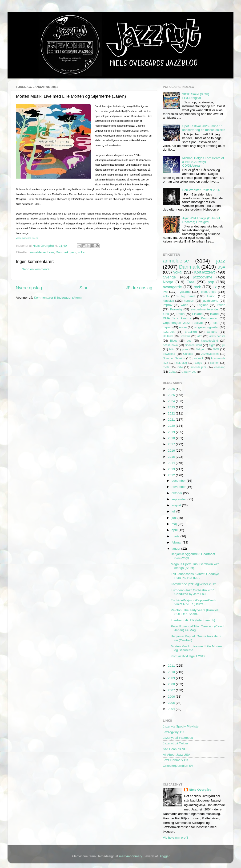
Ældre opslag (139, 288)
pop (211, 282)
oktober (177, 493)
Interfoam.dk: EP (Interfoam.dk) (193, 620)
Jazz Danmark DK (176, 760)
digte (212, 345)
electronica (209, 292)
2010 (172, 672)
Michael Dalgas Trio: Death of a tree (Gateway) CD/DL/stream (203, 162)
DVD (216, 349)
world (185, 305)
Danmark (62, 252)
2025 (172, 395)
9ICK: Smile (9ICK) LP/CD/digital (196, 96)
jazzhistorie (210, 301)
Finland (197, 314)
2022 (172, 413)
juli (174, 511)
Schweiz (185, 336)
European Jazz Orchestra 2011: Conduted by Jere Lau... (193, 592)
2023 (172, 407)
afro (200, 336)
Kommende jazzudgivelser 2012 (193, 584)
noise (183, 327)
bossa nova (170, 345)
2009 (172, 678)
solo (166, 296)
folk (215, 323)
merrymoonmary (131, 856)
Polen (181, 314)
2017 (172, 444)
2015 (172, 457)
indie (180, 367)
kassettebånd (209, 341)
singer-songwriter (206, 327)
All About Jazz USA (177, 755)
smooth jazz (199, 367)
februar (177, 542)
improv (168, 305)
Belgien (201, 349)
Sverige (169, 277)
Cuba (172, 372)
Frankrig (176, 309)
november (179, 487)
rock (197, 287)
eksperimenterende (204, 309)
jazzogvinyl (203, 277)
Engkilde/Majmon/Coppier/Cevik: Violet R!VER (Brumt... (194, 602)
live (165, 292)
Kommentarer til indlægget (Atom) (58, 298)
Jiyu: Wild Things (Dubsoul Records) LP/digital (201, 220)
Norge (168, 282)
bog (189, 341)
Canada (188, 354)
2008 (172, 684)
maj (175, 524)
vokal (82, 252)
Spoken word (193, 345)
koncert (189, 301)
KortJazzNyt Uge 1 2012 (188, 656)
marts (176, 536)
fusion (211, 296)
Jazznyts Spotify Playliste (181, 726)
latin (172, 349)
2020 (172, 426)
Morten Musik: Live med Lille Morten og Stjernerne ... (196, 648)
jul (224, 345)
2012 (172, 475)
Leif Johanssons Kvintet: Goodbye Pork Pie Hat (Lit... (195, 576)
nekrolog (182, 363)
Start (84, 288)
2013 (172, 469)
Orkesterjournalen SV (178, 766)
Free (191, 282)
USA (221, 267)
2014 (172, 463)
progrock (198, 358)
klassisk (168, 301)
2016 (172, 451)
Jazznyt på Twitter (176, 743)
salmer (214, 363)
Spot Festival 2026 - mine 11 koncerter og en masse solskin (204, 128)
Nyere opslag (29, 288)
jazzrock (169, 332)
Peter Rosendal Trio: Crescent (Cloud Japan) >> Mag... (197, 628)
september (180, 499)
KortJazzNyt (204, 272)
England (203, 305)
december (179, 481)
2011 (172, 666)
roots (166, 367)
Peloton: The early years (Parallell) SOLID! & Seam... (195, 612)
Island (214, 314)
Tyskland (184, 292)
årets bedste (217, 336)
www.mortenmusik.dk (27, 238)
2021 (172, 420)
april (175, 530)
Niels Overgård (200, 790)
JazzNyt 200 (189, 372)
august (177, 505)
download (169, 354)
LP (215, 287)
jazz (73, 252)
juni (175, 518)
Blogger (164, 856)
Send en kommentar (36, 269)
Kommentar (209, 318)
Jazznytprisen (210, 354)
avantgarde (172, 287)
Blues (174, 341)
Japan (167, 327)
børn (51, 252)
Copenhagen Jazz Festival (183, 323)
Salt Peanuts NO (175, 749)
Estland (212, 332)
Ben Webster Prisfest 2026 (201, 190)
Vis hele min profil (175, 838)
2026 (172, 389)
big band (188, 296)
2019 (172, 432)
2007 (172, 690)
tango (198, 363)
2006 (172, 697)
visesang (220, 367)
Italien (221, 305)
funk (166, 314)
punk (185, 349)
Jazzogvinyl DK (174, 732)
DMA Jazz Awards (177, 318)
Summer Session (174, 358)
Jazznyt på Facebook (178, 738)
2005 (172, 703)
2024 (172, 401)
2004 (172, 709)
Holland (168, 336)
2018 (172, 438)
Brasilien (191, 332)
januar (176, 549)
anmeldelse (38, 252)
